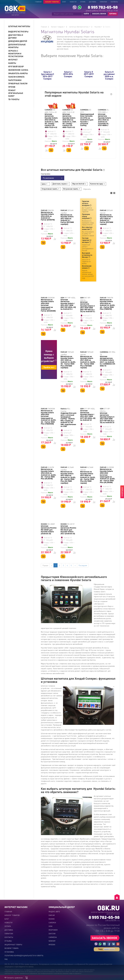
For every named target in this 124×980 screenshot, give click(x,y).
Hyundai (98, 27)
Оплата (83, 2)
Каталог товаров (52, 2)
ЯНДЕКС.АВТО (54, 912)
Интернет (13, 60)
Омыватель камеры (18, 73)
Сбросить (87, 189)
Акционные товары (13, 944)
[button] (20, 26)
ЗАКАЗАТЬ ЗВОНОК (99, 14)
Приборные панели (18, 83)
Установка (9, 952)
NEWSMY (52, 941)
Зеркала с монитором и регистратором (16, 54)
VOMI (50, 926)
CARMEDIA (53, 937)
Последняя (83, 565)
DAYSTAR (52, 933)
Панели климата (16, 77)
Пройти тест (49, 367)
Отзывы (8, 941)
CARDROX (52, 922)
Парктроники (15, 80)
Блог (64, 2)
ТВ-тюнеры (14, 99)
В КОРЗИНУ (122, 492)
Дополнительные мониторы (17, 46)
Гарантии (103, 2)
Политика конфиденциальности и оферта (24, 955)
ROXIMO (52, 919)
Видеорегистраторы (18, 32)
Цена (44, 184)
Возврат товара (11, 948)
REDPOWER (53, 930)
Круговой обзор (16, 66)
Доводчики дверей (18, 41)
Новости (73, 2)
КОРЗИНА (112, 14)
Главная (38, 2)
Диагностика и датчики (16, 36)
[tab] (20, 26)
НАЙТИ (86, 14)
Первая (45, 565)
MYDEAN (52, 944)
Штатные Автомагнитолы (80, 27)
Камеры (12, 63)
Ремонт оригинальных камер (16, 93)
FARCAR (52, 915)
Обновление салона (18, 70)
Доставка (93, 2)
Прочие (12, 87)
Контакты (114, 2)
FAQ (6, 959)
